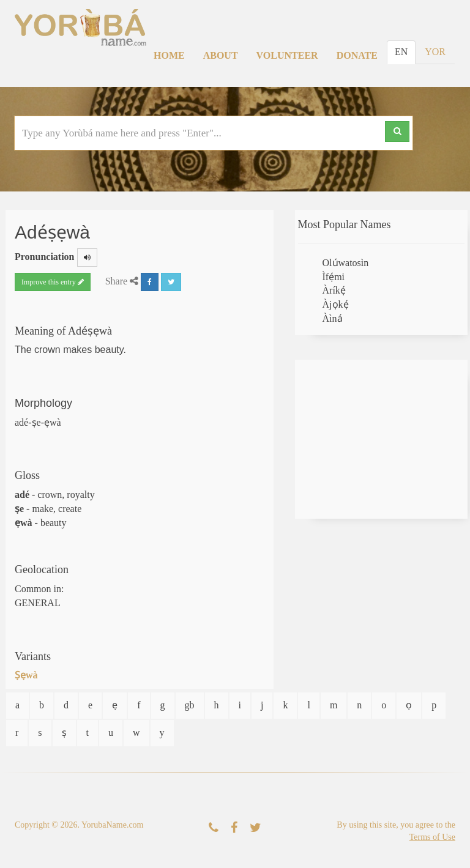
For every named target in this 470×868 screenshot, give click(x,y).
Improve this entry (53, 282)
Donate (357, 55)
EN (401, 52)
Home (169, 55)
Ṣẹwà (26, 675)
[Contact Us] (214, 828)
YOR (435, 52)
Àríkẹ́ (334, 290)
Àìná (333, 318)
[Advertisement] (382, 439)
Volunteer (287, 55)
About (221, 55)
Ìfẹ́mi (334, 277)
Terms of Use (432, 837)
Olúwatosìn (346, 263)
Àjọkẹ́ (336, 304)
